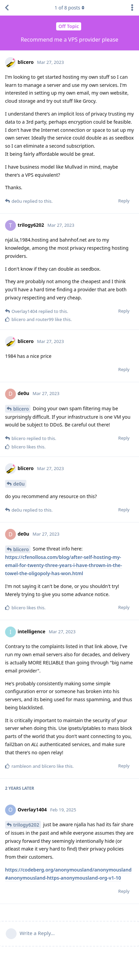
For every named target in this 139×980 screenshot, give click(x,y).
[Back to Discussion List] (7, 8)
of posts (69, 8)
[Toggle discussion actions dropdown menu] (132, 8)
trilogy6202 (26, 825)
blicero (21, 409)
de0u (19, 484)
